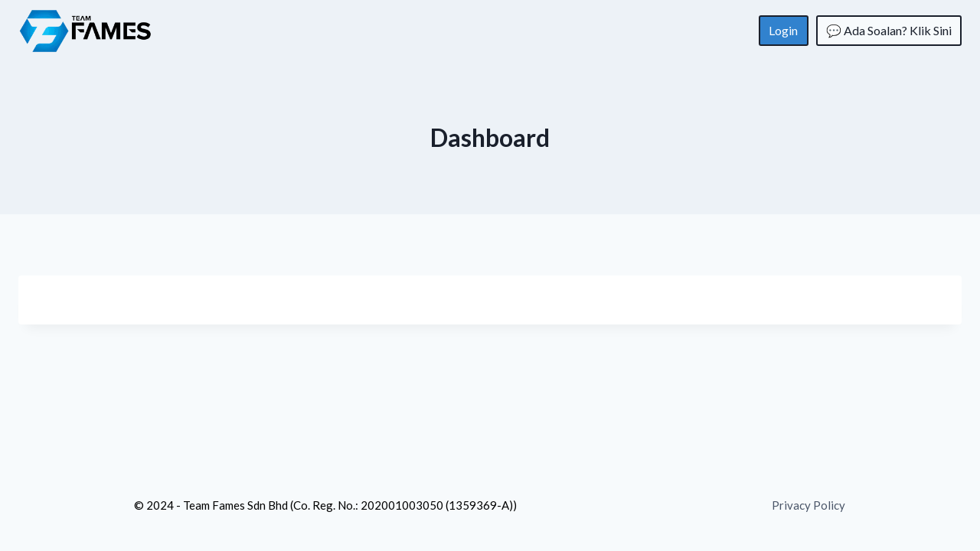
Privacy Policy (808, 505)
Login (783, 30)
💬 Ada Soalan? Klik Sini (889, 30)
